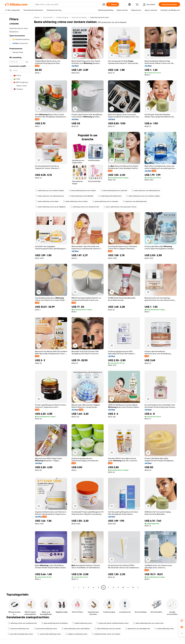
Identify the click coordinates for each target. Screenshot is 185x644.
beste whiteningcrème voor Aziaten (82, 191)
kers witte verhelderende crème (20, 634)
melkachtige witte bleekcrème (110, 196)
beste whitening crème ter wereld (107, 629)
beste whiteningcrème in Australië (114, 191)
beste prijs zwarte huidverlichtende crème (113, 623)
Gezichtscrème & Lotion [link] (100, 17)
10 (123, 587)
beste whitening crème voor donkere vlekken (143, 196)
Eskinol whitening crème (82, 623)
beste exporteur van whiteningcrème (50, 196)
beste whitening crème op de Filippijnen (51, 207)
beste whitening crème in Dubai (75, 201)
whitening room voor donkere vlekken (50, 191)
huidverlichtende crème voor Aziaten (106, 634)
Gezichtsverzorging (79, 17)
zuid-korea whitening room (19, 629)
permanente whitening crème (45, 629)
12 (133, 587)
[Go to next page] (138, 587)
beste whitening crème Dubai (47, 201)
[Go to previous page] (74, 587)
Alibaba (37, 17)
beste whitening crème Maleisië (81, 196)
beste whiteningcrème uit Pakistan (55, 623)
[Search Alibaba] (68, 4)
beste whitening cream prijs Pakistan (76, 629)
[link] (182, 621)
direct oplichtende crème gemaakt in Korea (120, 207)
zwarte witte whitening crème (49, 634)
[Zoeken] (113, 4)
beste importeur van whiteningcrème (146, 191)
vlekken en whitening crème (76, 634)
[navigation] (19, 303)
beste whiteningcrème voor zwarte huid (148, 623)
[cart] (138, 5)
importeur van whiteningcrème (135, 201)
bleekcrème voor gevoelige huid (137, 629)
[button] (104, 4)
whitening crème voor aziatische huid (85, 207)
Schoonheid (48, 17)
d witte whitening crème (164, 629)
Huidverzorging (62, 17)
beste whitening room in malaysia (105, 201)
